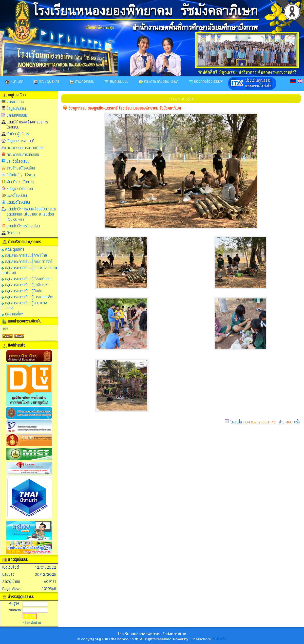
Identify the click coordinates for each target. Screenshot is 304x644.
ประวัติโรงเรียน (18, 161)
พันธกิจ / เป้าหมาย (20, 182)
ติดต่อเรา (13, 233)
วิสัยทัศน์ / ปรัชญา (21, 175)
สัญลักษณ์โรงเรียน (21, 168)
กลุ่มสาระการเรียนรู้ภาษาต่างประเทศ (24, 305)
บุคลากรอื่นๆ (12, 314)
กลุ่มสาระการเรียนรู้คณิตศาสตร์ (27, 261)
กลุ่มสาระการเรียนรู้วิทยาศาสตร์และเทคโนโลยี (30, 270)
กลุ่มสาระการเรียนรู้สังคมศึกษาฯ (27, 278)
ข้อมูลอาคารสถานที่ (20, 141)
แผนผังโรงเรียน (18, 202)
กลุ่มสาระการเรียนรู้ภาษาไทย (24, 255)
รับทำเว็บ (220, 639)
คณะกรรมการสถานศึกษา (25, 148)
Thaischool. (201, 639)
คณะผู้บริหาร (46, 81)
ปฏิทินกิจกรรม (17, 115)
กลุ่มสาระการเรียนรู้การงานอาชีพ (27, 297)
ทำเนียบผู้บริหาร (18, 134)
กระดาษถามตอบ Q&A (159, 81)
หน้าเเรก (14, 81)
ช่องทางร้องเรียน (206, 81)
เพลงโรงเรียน (17, 195)
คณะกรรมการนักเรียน (23, 154)
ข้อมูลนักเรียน (16, 108)
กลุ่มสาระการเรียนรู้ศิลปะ (22, 291)
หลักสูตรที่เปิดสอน (20, 189)
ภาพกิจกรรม (82, 81)
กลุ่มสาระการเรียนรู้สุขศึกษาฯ (25, 284)
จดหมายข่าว (15, 102)
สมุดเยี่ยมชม (116, 81)
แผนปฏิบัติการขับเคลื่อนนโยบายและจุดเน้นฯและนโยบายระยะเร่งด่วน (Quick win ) (32, 214)
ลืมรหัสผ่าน (33, 623)
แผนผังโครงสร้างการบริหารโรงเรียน (27, 125)
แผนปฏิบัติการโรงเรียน (23, 226)
